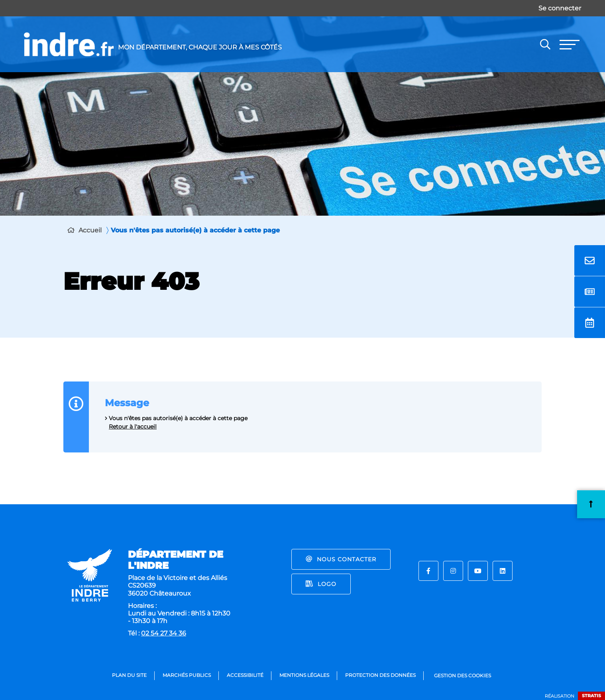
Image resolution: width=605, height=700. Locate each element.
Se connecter (560, 8)
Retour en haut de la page (591, 504)
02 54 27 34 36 (164, 633)
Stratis (591, 696)
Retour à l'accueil (133, 427)
